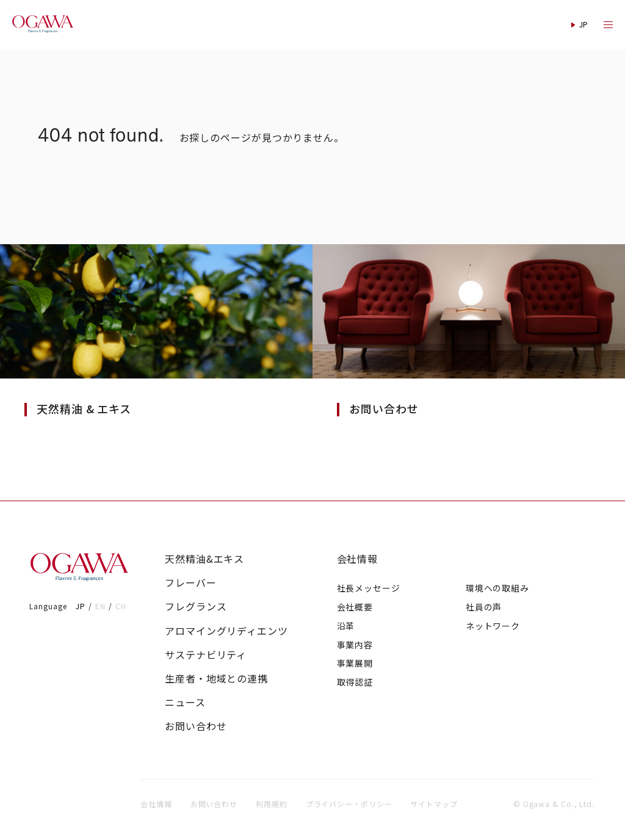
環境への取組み (497, 588)
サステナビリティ (206, 655)
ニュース (185, 702)
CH (121, 606)
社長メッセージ (369, 588)
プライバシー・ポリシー (349, 804)
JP (81, 606)
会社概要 (355, 607)
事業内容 (355, 645)
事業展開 (355, 663)
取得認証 (355, 682)
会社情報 (358, 559)
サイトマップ (434, 804)
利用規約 (272, 804)
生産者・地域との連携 (216, 679)
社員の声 (484, 607)
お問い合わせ (196, 726)
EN (100, 606)
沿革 (346, 626)
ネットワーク (493, 626)
